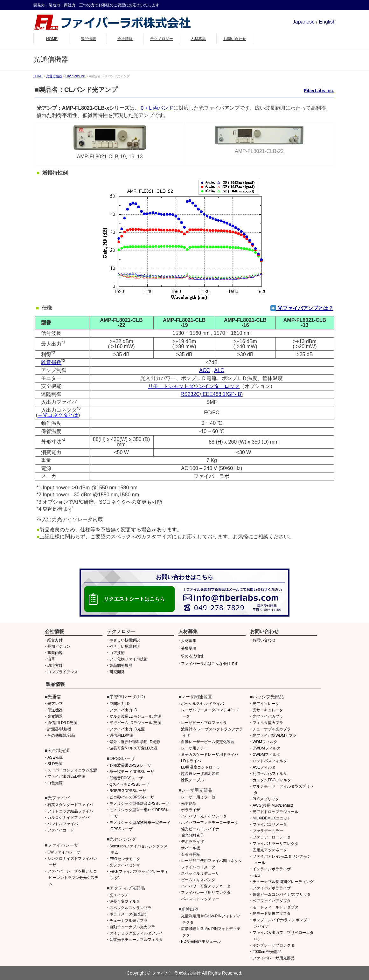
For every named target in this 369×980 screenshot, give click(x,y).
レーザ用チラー (194, 748)
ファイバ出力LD (123, 710)
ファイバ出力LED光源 (66, 776)
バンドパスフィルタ (270, 761)
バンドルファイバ (63, 824)
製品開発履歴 (121, 666)
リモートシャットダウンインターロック (194, 386)
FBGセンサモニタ (125, 859)
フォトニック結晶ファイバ (70, 811)
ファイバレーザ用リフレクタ (206, 893)
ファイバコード (61, 830)
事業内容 (55, 653)
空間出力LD (119, 704)
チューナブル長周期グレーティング (283, 882)
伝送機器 (55, 710)
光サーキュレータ (268, 710)
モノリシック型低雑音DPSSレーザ (139, 804)
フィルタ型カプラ (268, 723)
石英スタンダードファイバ (70, 805)
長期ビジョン (59, 646)
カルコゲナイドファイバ (68, 818)
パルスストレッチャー (200, 899)
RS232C (190, 394)
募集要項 (189, 648)
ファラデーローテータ (272, 837)
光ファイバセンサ (125, 865)
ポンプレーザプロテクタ (274, 945)
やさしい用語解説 (125, 646)
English (327, 22)
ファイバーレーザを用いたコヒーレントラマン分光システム (73, 878)
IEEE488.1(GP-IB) (222, 394)
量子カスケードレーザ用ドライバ (210, 755)
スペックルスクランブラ (130, 908)
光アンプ (55, 704)
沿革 (51, 659)
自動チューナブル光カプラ (132, 927)
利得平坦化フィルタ (270, 774)
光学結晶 (189, 804)
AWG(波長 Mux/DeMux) (273, 805)
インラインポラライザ (272, 869)
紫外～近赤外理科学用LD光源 (135, 742)
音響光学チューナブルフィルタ (136, 940)
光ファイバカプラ (268, 716)
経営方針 (55, 640)
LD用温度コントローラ (201, 767)
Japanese (304, 22)
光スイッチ (119, 895)
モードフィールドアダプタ (275, 907)
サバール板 (191, 848)
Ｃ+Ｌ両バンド (156, 108)
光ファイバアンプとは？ (302, 308)
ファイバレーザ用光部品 (274, 958)
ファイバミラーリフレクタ (275, 844)
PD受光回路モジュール (201, 942)
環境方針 (55, 666)
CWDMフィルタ (266, 755)
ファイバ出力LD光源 (127, 729)
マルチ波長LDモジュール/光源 (135, 716)
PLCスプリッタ (266, 799)
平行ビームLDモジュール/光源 (135, 723)
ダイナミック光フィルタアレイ (136, 933)
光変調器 (55, 716)
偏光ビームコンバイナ (200, 829)
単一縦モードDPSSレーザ (132, 772)
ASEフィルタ (264, 767)
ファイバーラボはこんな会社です (210, 664)
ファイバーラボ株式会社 (176, 973)
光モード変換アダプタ (272, 914)
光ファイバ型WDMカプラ (275, 735)
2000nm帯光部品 (267, 952)
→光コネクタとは (58, 415)
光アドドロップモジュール (275, 812)
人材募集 (189, 641)
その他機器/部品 (61, 735)
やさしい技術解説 (125, 640)
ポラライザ (191, 810)
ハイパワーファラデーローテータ (210, 823)
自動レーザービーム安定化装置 (208, 742)
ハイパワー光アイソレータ (204, 816)
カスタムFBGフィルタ (272, 780)
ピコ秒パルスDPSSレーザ (132, 797)
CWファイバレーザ (64, 852)
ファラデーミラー (268, 831)
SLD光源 (55, 764)
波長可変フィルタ (125, 901)
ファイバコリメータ (198, 867)
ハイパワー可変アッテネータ (206, 886)
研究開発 (117, 672)
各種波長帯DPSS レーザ (130, 765)
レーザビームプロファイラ (204, 723)
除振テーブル (192, 780)
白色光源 (55, 783)
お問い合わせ (264, 640)
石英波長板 (191, 854)
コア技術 (117, 653)
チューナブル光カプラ (129, 921)
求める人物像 (192, 656)
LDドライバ (191, 761)
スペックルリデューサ (200, 873)
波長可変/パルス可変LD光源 (133, 748)
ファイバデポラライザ (272, 888)
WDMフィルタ (265, 742)
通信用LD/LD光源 (62, 723)
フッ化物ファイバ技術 (129, 659)
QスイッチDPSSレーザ (129, 784)
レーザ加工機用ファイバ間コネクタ (212, 861)
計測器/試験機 (59, 729)
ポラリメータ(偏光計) (128, 914)
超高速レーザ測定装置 (200, 774)
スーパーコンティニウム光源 (72, 770)
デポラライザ (192, 842)
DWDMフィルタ (266, 748)
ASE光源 (55, 757)
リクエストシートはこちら (134, 599)
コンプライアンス (63, 672)
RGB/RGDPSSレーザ (128, 791)
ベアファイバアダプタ (272, 901)
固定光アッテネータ (270, 850)
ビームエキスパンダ (198, 880)
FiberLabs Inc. (319, 91)
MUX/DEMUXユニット (272, 818)
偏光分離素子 (192, 835)
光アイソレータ (266, 704)
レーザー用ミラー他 (198, 797)
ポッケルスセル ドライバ (202, 704)
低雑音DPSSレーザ (126, 778)
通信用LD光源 (121, 735)
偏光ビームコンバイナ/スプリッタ (282, 894)
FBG (257, 875)
